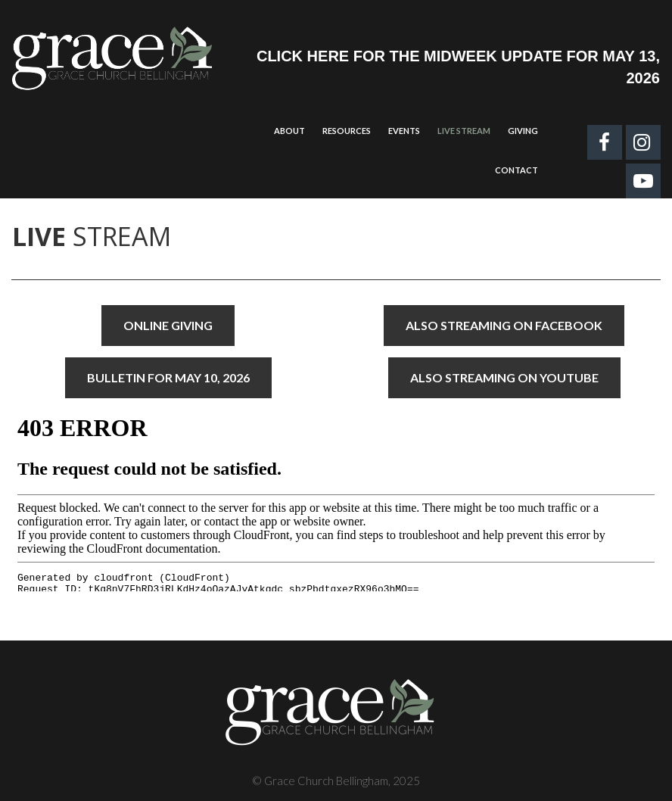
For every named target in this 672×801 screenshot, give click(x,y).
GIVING (523, 131)
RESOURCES (347, 131)
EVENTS (404, 131)
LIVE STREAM (464, 131)
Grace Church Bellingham (326, 781)
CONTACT (516, 170)
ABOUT (289, 131)
